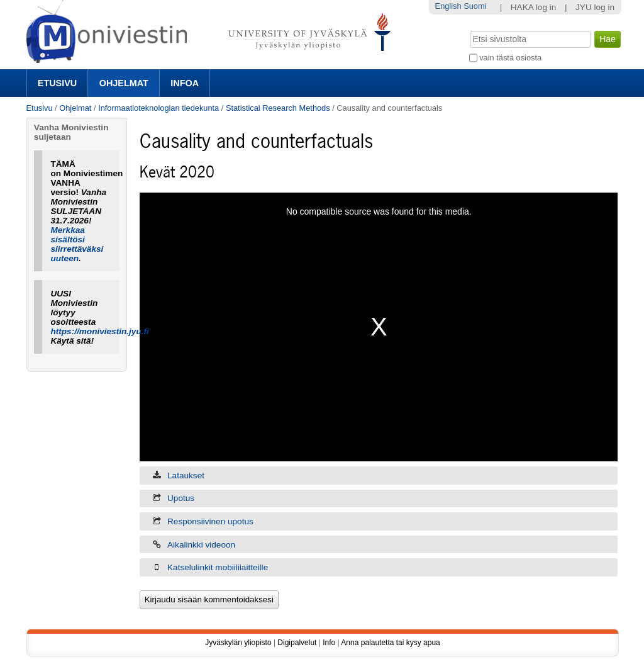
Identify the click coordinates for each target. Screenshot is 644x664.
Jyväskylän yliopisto (238, 643)
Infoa (185, 83)
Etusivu (57, 83)
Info (329, 643)
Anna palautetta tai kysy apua (390, 643)
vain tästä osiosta (510, 58)
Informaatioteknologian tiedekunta (158, 108)
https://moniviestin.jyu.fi (99, 331)
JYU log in (595, 7)
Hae (468, 30)
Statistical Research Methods (278, 108)
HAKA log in (534, 7)
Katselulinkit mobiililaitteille (218, 567)
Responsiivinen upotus (210, 521)
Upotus (181, 498)
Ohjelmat (124, 83)
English (448, 6)
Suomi (475, 6)
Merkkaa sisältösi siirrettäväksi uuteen (77, 244)
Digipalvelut (297, 643)
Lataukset (186, 475)
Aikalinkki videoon (201, 545)
